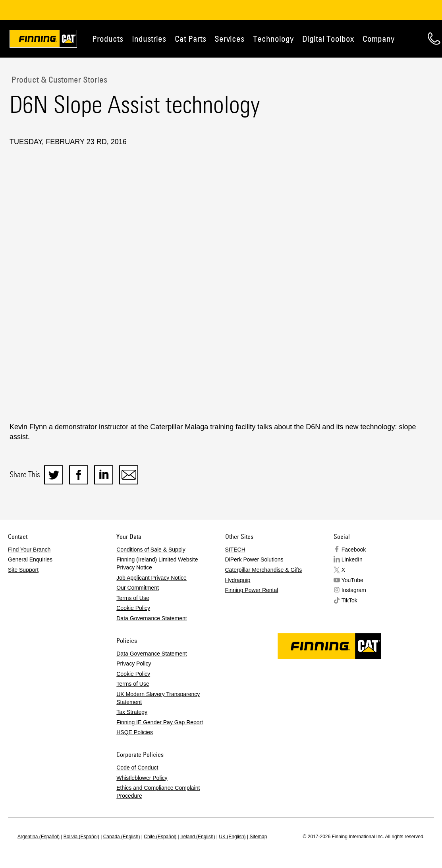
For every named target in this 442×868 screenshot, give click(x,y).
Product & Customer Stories (58, 79)
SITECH (235, 550)
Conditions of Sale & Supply (151, 550)
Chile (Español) (160, 837)
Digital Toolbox (328, 39)
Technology (273, 39)
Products (108, 39)
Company (378, 39)
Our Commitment (138, 588)
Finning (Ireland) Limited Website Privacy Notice (157, 563)
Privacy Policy (134, 664)
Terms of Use (133, 598)
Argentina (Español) (39, 837)
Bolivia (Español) (81, 837)
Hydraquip (238, 580)
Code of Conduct (137, 768)
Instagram (354, 590)
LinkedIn (352, 559)
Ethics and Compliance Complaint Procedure (158, 792)
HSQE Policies (135, 732)
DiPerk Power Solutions (254, 559)
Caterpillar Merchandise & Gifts (264, 570)
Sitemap (258, 837)
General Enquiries (30, 559)
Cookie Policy (133, 608)
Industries (149, 39)
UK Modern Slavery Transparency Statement (158, 698)
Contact (434, 39)
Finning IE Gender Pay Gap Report (160, 722)
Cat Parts (190, 39)
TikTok (349, 600)
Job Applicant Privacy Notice (152, 578)
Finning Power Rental (252, 590)
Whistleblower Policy (142, 778)
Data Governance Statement (152, 618)
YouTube (352, 580)
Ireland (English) (198, 837)
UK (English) (232, 837)
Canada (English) (122, 837)
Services (229, 39)
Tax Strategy (132, 712)
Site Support (23, 570)
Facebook (354, 550)
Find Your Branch (29, 550)
